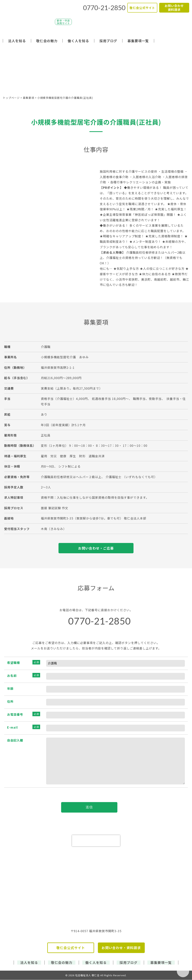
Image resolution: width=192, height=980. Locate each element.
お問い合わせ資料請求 (174, 8)
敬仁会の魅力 (47, 41)
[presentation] (96, 841)
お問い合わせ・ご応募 (96, 548)
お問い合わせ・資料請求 (121, 948)
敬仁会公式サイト (142, 8)
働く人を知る (78, 41)
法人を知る (17, 41)
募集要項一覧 (138, 41)
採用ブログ (108, 41)
